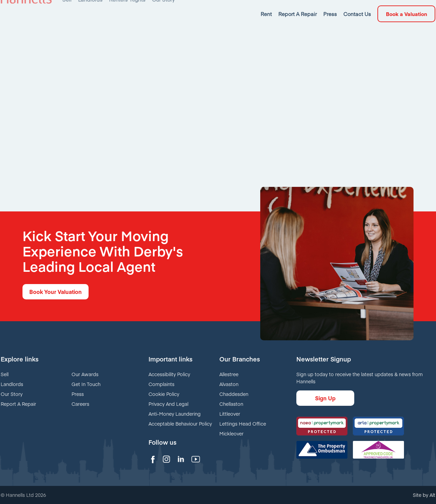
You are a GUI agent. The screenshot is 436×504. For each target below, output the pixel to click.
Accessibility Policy (169, 374)
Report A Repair (18, 404)
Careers (80, 404)
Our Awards (85, 374)
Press (78, 394)
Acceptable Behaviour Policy (180, 424)
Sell (5, 374)
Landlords (12, 384)
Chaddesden (234, 394)
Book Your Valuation (56, 292)
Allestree (229, 374)
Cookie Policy (164, 394)
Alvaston (229, 384)
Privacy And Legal (168, 404)
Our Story (12, 394)
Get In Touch (86, 384)
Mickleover (231, 433)
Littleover (230, 414)
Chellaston (231, 404)
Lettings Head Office (243, 424)
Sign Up (325, 398)
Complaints (161, 384)
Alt (432, 495)
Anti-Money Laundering (175, 414)
